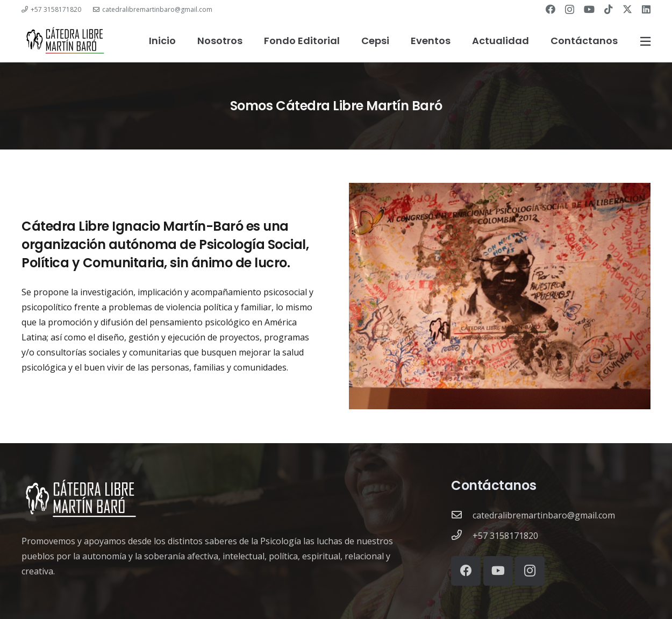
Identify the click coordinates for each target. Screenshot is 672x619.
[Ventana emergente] (645, 41)
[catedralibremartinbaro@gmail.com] (462, 515)
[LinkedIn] (646, 9)
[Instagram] (570, 10)
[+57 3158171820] (462, 536)
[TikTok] (609, 9)
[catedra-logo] (65, 41)
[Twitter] (627, 9)
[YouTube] (589, 9)
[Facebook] (551, 9)
